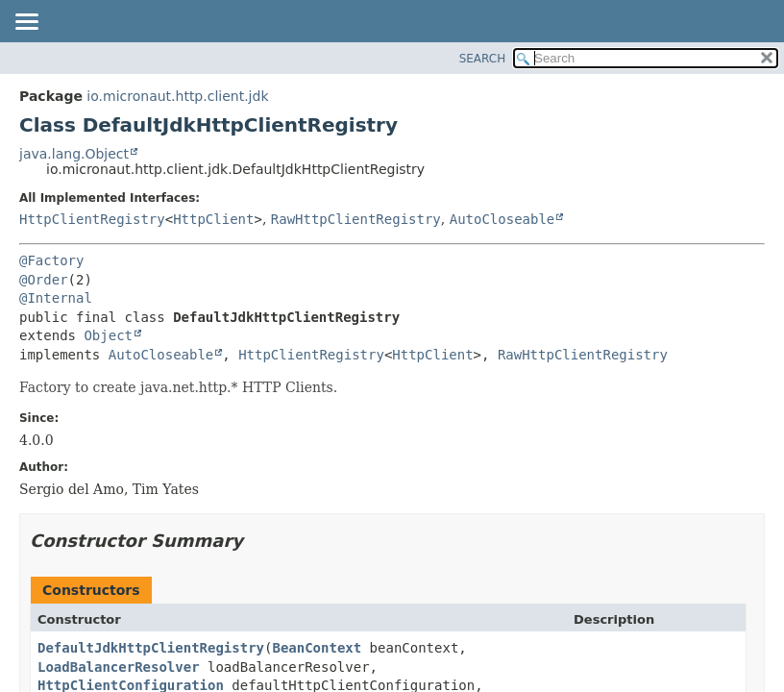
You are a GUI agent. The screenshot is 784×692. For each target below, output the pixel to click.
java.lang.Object (74, 154)
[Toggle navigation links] (26, 23)
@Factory (51, 260)
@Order (44, 280)
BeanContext (317, 648)
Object (108, 335)
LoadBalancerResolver (119, 667)
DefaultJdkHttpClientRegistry (151, 648)
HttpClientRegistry (92, 219)
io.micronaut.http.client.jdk (177, 96)
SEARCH (483, 59)
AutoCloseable (502, 219)
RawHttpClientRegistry (356, 219)
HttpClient (213, 219)
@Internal (56, 298)
